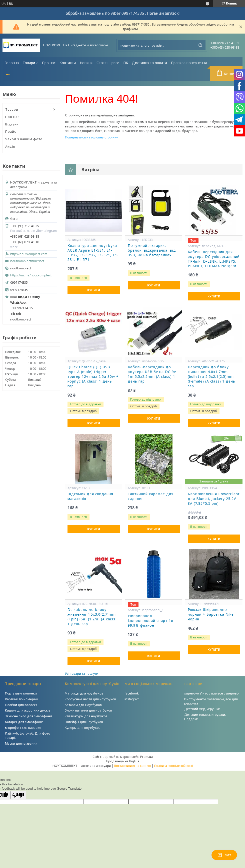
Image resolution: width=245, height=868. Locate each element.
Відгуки (12, 124)
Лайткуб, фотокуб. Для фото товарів (28, 735)
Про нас (49, 63)
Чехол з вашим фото (24, 139)
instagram (132, 699)
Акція (10, 146)
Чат (224, 855)
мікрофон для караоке (23, 728)
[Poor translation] (18, 795)
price (115, 63)
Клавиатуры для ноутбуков (86, 716)
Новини (86, 63)
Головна (12, 63)
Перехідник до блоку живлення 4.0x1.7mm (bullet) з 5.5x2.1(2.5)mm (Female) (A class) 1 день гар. (211, 377)
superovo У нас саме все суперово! (212, 693)
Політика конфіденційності (173, 766)
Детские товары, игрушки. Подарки (205, 717)
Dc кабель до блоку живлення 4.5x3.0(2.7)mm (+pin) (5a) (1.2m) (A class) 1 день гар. (92, 617)
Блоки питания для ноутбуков (88, 710)
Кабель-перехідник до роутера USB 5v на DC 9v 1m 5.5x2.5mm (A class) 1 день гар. (152, 374)
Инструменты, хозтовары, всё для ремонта (211, 701)
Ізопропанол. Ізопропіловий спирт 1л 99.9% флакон (150, 621)
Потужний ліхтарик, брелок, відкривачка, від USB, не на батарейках (152, 250)
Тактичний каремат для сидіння (151, 496)
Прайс (11, 131)
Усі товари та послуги (82, 673)
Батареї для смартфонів (24, 722)
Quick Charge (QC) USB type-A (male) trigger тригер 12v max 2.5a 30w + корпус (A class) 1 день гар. (93, 377)
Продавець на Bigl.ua (123, 761)
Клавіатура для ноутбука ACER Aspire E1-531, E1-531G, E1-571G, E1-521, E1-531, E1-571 (93, 253)
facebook (132, 693)
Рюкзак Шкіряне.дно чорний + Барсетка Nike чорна (211, 614)
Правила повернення (189, 63)
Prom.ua (146, 757)
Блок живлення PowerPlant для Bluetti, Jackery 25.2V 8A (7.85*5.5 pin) (214, 499)
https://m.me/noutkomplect (31, 275)
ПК (126, 63)
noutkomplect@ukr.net (27, 261)
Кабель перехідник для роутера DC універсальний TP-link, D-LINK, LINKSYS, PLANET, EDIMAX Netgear (214, 259)
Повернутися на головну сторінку (91, 137)
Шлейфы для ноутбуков (84, 722)
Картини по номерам (22, 699)
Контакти (68, 63)
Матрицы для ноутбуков (84, 693)
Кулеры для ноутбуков (83, 728)
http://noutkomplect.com (29, 254)
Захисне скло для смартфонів (29, 716)
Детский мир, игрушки (202, 709)
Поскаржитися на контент (132, 766)
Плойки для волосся (21, 705)
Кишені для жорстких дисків (28, 710)
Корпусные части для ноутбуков (90, 699)
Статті (102, 63)
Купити (94, 290)
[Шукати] (200, 45)
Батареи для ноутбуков (83, 705)
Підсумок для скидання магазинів (90, 496)
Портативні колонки (21, 693)
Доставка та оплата (149, 63)
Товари (29, 63)
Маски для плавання (21, 743)
